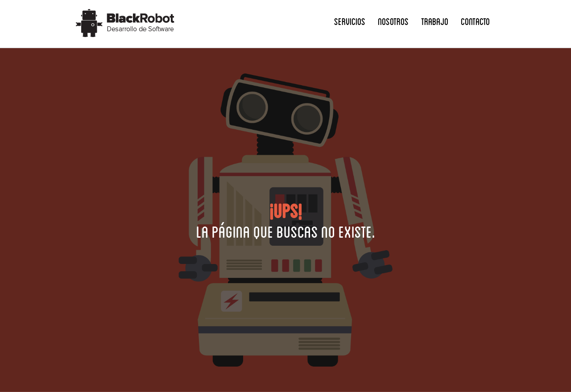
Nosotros (393, 21)
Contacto (475, 21)
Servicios (350, 21)
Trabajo (435, 21)
